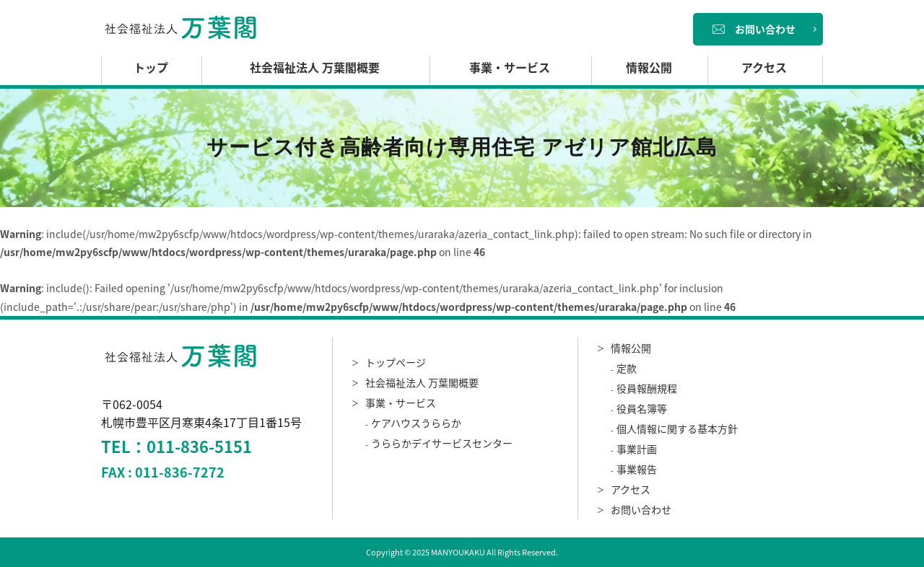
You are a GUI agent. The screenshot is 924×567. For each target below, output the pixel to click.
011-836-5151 (199, 446)
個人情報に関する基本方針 (677, 428)
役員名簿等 (642, 408)
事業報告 (637, 469)
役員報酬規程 (647, 388)
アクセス (764, 67)
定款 (627, 368)
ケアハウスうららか (416, 423)
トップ (151, 67)
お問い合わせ (754, 29)
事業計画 (637, 449)
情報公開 (649, 67)
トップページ (396, 362)
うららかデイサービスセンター (442, 443)
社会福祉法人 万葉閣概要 (315, 67)
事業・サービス (510, 67)
